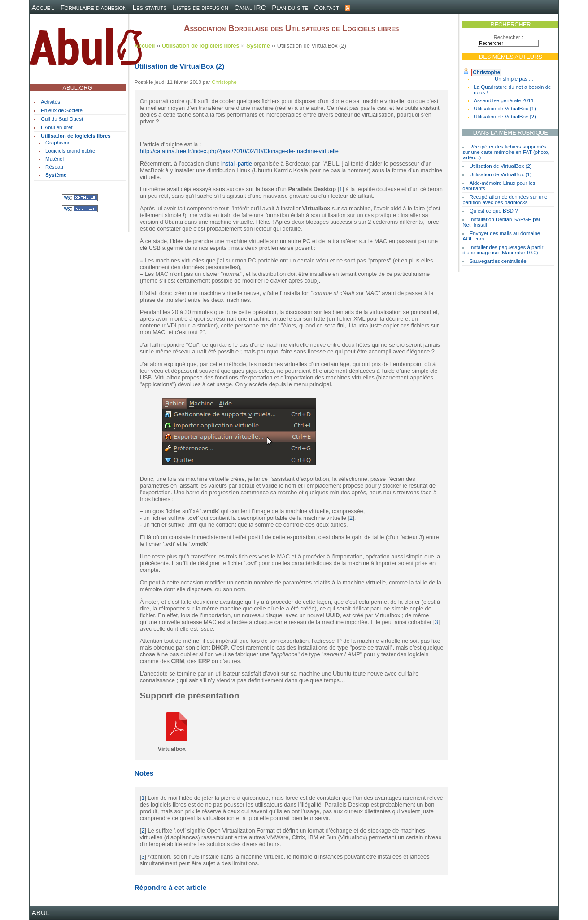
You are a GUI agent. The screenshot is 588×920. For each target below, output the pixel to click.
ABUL (41, 913)
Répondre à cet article (170, 887)
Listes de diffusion (200, 7)
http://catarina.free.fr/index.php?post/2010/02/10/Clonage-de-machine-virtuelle (239, 151)
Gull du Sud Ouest (62, 119)
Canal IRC (250, 7)
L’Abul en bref (57, 127)
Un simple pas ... (514, 79)
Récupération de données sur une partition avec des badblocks (505, 200)
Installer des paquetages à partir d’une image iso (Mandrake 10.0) (503, 250)
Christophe (486, 72)
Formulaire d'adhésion (94, 7)
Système (56, 175)
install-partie (237, 164)
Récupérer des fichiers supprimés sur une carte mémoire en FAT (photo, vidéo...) (506, 152)
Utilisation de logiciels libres (76, 136)
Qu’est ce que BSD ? (494, 211)
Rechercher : (508, 37)
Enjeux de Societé (62, 110)
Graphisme (58, 143)
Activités (50, 102)
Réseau (54, 167)
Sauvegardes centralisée (498, 261)
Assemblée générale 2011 (504, 100)
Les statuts (150, 7)
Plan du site (290, 7)
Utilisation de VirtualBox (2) (505, 117)
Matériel (54, 159)
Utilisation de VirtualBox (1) (505, 109)
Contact (327, 7)
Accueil (43, 7)
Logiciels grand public (70, 151)
